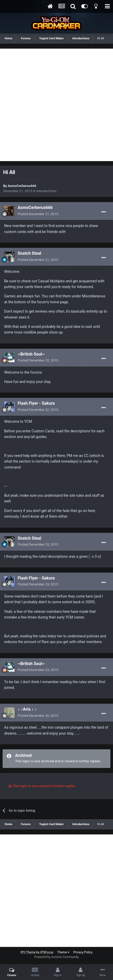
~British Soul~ (31, 354)
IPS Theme (28, 952)
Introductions (47, 191)
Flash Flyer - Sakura (36, 403)
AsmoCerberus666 (22, 186)
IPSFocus (47, 952)
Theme (63, 952)
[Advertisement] (56, 105)
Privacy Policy (83, 952)
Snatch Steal (29, 253)
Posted (38, 214)
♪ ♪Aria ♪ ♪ (27, 709)
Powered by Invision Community (56, 957)
